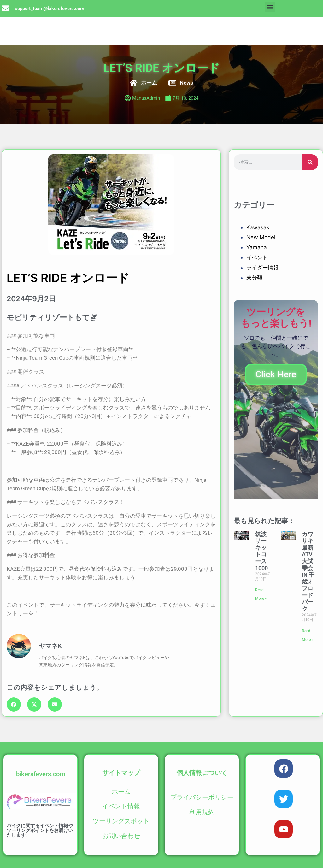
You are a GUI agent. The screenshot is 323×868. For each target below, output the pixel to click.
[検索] (310, 162)
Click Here (276, 374)
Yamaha (257, 247)
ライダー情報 (262, 268)
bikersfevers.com (41, 774)
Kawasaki (258, 227)
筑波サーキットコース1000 (261, 551)
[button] (270, 7)
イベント (257, 257)
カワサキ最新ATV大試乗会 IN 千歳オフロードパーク (308, 572)
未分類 (254, 278)
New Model (261, 237)
